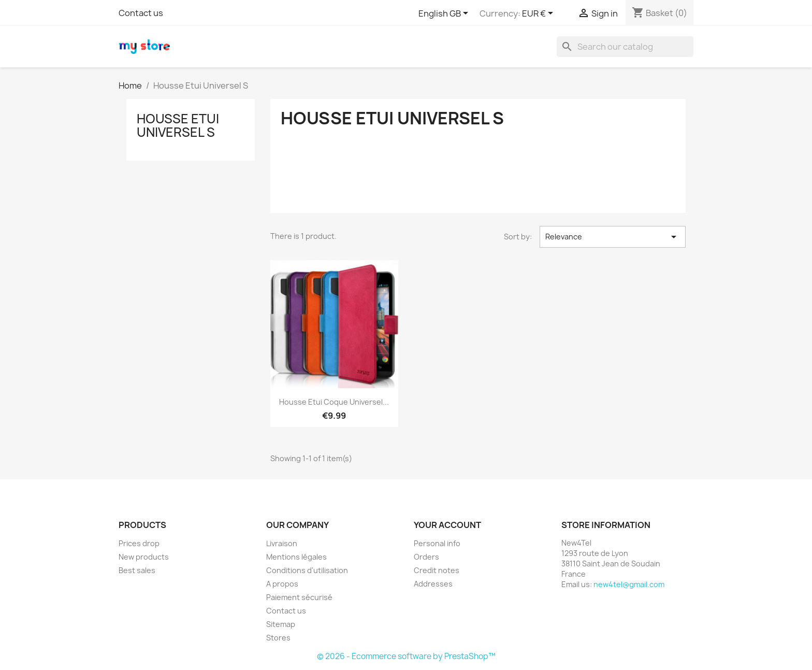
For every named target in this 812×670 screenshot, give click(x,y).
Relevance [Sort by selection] (613, 237)
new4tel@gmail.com (629, 584)
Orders (426, 557)
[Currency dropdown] (539, 14)
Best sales (137, 570)
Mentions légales (296, 557)
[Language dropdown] (445, 14)
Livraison (282, 543)
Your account (447, 525)
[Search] (625, 47)
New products (144, 557)
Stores (278, 638)
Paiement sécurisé (299, 597)
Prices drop (139, 543)
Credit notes (437, 570)
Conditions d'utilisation (307, 570)
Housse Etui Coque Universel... (334, 402)
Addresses (433, 584)
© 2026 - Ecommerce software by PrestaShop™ (406, 656)
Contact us (141, 13)
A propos (282, 584)
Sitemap (281, 624)
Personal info (437, 543)
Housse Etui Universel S (178, 125)
